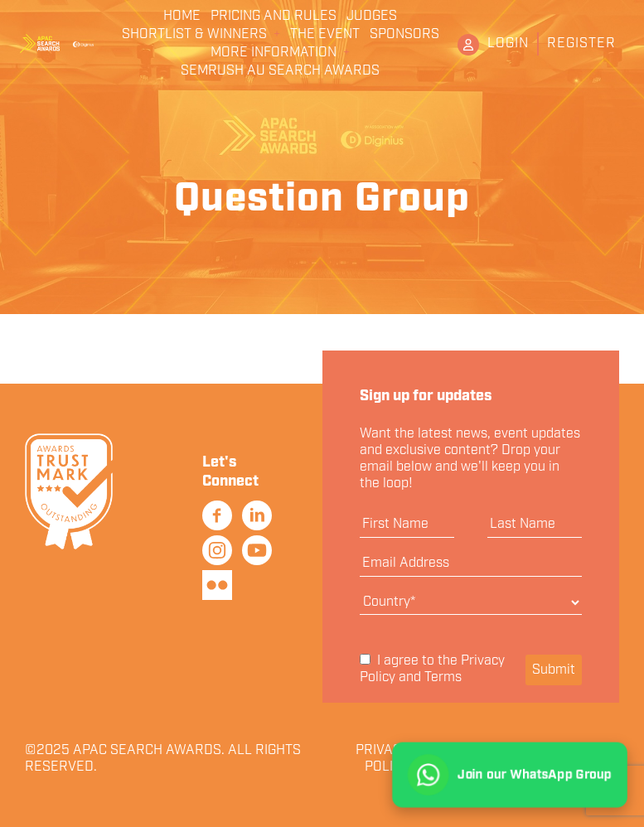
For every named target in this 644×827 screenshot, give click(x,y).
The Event (325, 35)
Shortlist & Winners (194, 35)
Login (508, 44)
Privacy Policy (383, 759)
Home (182, 17)
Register (581, 44)
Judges (372, 17)
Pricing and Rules (274, 17)
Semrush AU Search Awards (280, 71)
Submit (554, 670)
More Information (274, 53)
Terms (443, 677)
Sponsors (404, 35)
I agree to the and (432, 670)
